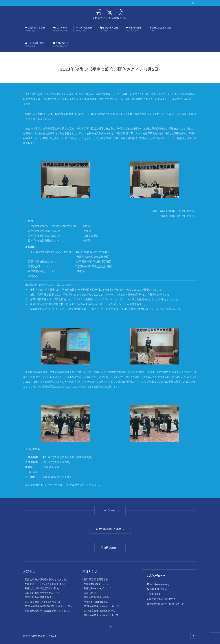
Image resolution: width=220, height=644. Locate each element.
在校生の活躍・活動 (160, 29)
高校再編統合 (84, 29)
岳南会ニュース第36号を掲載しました (46, 584)
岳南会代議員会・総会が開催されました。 (48, 611)
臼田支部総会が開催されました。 (43, 593)
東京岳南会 (90, 593)
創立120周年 (60, 29)
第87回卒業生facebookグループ (101, 615)
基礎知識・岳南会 (35, 29)
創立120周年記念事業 (110, 529)
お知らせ (29, 571)
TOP (110, 627)
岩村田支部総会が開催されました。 (44, 602)
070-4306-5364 (158, 589)
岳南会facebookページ (96, 584)
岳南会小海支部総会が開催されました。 (47, 579)
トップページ (110, 511)
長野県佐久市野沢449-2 (162, 599)
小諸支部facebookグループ (99, 602)
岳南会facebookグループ (97, 589)
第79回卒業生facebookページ (100, 611)
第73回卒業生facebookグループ (101, 606)
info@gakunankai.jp (160, 584)
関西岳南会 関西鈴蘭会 (96, 597)
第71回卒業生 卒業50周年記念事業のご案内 (49, 606)
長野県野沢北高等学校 (96, 579)
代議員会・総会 (109, 29)
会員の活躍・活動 (35, 45)
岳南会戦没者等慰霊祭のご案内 (42, 589)
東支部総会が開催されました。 (42, 597)
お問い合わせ (61, 45)
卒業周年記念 (134, 29)
